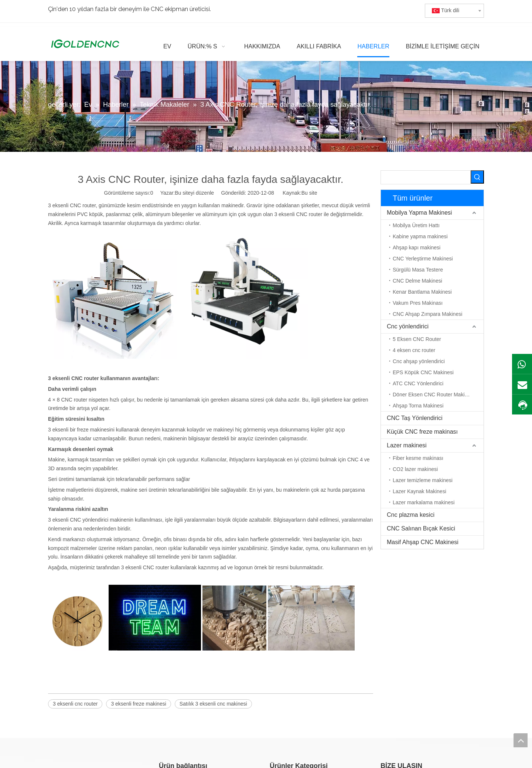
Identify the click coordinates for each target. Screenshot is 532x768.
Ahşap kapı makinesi (417, 248)
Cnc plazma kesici (411, 515)
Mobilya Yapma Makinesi (419, 213)
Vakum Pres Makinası (418, 303)
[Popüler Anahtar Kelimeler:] (477, 177)
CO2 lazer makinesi (415, 469)
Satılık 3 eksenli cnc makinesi (213, 704)
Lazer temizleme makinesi (423, 480)
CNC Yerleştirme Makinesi (423, 259)
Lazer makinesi (407, 445)
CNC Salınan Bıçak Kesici (421, 528)
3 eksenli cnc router (75, 704)
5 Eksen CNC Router (417, 339)
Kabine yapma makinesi (420, 236)
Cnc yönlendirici (408, 326)
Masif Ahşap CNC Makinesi (423, 542)
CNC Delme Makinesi (417, 281)
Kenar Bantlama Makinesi (422, 292)
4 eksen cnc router (414, 350)
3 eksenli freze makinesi (138, 704)
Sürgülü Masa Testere (418, 270)
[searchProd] (426, 177)
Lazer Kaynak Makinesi (420, 491)
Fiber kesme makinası (418, 458)
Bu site (309, 193)
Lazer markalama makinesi (424, 502)
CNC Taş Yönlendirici (415, 418)
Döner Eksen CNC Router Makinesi (433, 395)
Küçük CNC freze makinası (422, 432)
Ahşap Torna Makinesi (418, 406)
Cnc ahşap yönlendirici (419, 361)
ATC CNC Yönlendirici (418, 383)
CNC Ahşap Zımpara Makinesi (427, 314)
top (521, 740)
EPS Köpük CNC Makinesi (423, 372)
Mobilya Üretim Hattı (416, 225)
